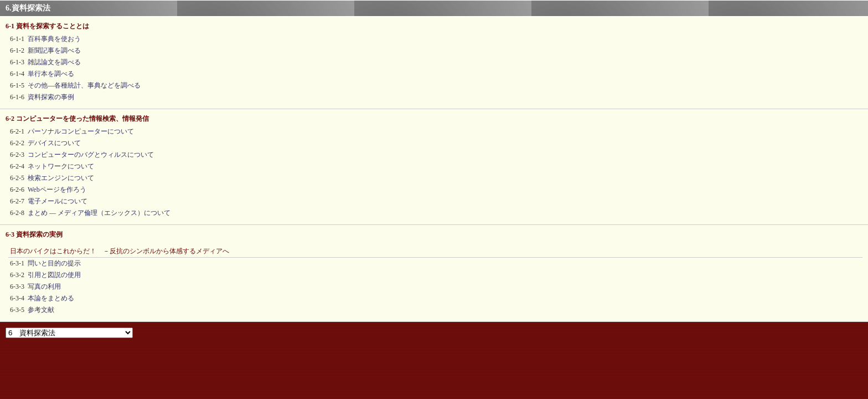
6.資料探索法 (28, 8)
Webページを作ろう (57, 190)
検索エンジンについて (61, 178)
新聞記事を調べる (54, 50)
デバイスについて (54, 143)
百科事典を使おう (54, 39)
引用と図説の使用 (54, 275)
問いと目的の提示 (54, 263)
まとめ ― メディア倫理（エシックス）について (99, 213)
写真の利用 (44, 287)
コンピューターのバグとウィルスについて (91, 155)
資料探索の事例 (51, 97)
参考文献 (41, 310)
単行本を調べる (51, 74)
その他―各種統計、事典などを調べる (84, 85)
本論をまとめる (51, 298)
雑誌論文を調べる (54, 62)
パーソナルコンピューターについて (81, 131)
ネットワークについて (61, 166)
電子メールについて (58, 201)
